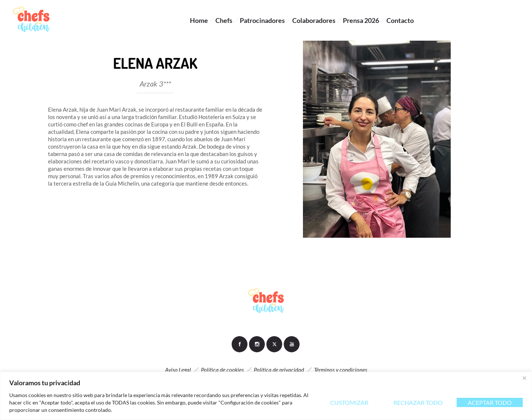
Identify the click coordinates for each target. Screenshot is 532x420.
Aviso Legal (178, 370)
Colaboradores (314, 20)
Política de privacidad (279, 370)
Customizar (349, 402)
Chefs (224, 20)
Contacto (400, 20)
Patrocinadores (262, 20)
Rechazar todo (418, 402)
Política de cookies (222, 370)
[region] (266, 396)
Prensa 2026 (361, 20)
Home (199, 20)
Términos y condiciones (341, 370)
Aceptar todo (490, 402)
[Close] (524, 378)
